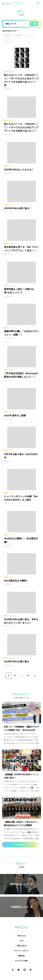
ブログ (22, 941)
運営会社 (22, 956)
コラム (6, 41)
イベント (29, 35)
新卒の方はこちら (22, 884)
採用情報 (18, 35)
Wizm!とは (21, 936)
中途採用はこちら (22, 907)
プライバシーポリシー (22, 951)
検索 (34, 24)
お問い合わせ (22, 946)
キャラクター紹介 (22, 961)
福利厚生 (7, 35)
